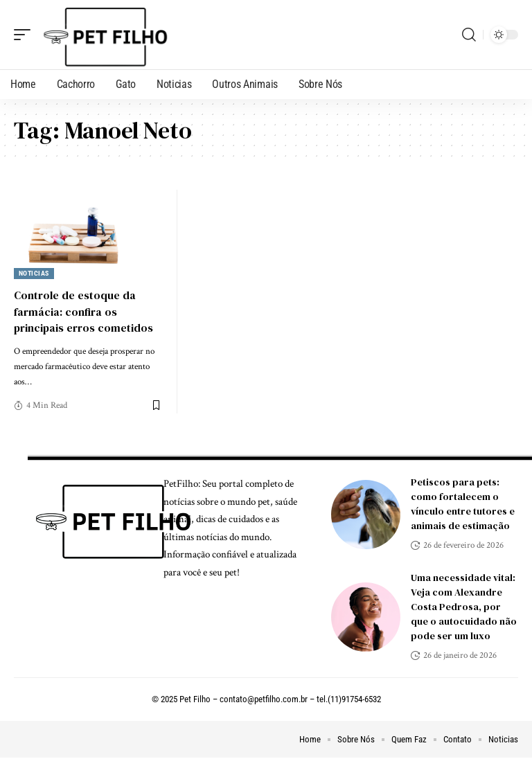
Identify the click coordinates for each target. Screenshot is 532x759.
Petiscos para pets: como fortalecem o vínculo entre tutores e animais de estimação (463, 504)
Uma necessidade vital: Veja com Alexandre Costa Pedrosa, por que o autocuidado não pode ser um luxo (464, 607)
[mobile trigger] (26, 35)
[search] (469, 35)
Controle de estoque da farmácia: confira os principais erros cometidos (83, 311)
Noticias (34, 273)
